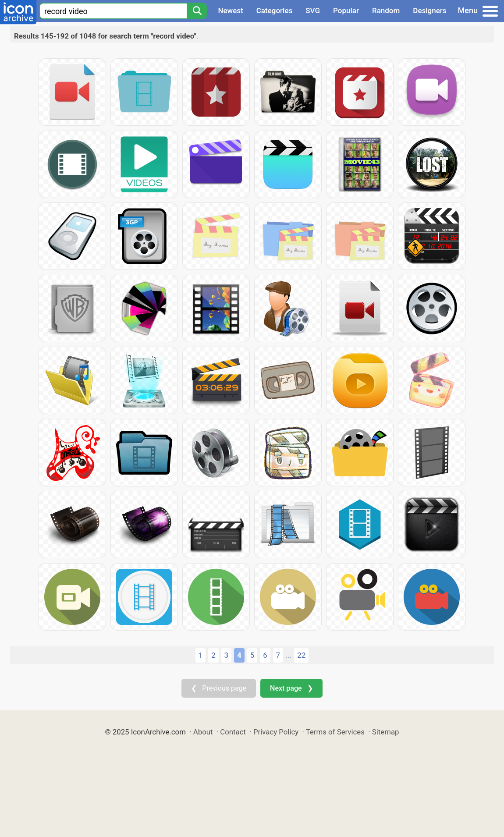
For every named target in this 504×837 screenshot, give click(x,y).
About (203, 732)
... (289, 656)
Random (386, 11)
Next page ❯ (291, 688)
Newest (230, 11)
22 (301, 655)
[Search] (197, 11)
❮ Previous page (219, 688)
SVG (313, 11)
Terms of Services (335, 732)
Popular (346, 11)
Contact (233, 732)
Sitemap (386, 732)
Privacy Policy (276, 732)
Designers (429, 11)
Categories (275, 11)
